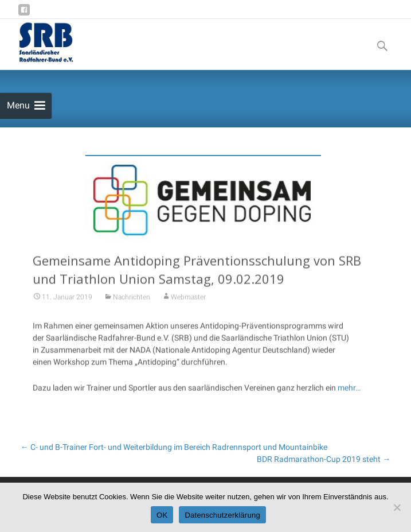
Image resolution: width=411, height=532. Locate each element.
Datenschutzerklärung (222, 515)
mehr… (349, 390)
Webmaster (188, 299)
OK (162, 515)
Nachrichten (132, 299)
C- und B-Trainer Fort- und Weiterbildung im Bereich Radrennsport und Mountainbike (174, 447)
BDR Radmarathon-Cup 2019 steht (324, 459)
